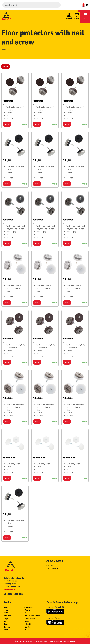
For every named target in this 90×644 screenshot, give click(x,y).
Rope (26, 613)
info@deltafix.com (11, 589)
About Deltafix (52, 568)
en (85, 5)
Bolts (6, 613)
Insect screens (30, 618)
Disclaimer (52, 641)
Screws (6, 610)
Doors (27, 621)
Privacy (59, 641)
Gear (5, 621)
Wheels (7, 630)
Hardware (7, 627)
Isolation (28, 627)
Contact (50, 566)
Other (27, 630)
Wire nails (8, 616)
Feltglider (28, 624)
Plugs (6, 618)
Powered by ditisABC (69, 641)
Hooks (6, 624)
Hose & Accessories (32, 616)
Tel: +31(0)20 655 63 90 (13, 594)
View (7, 124)
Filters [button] (6, 66)
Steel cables (29, 607)
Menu (85, 16)
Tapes (6, 607)
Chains (27, 610)
